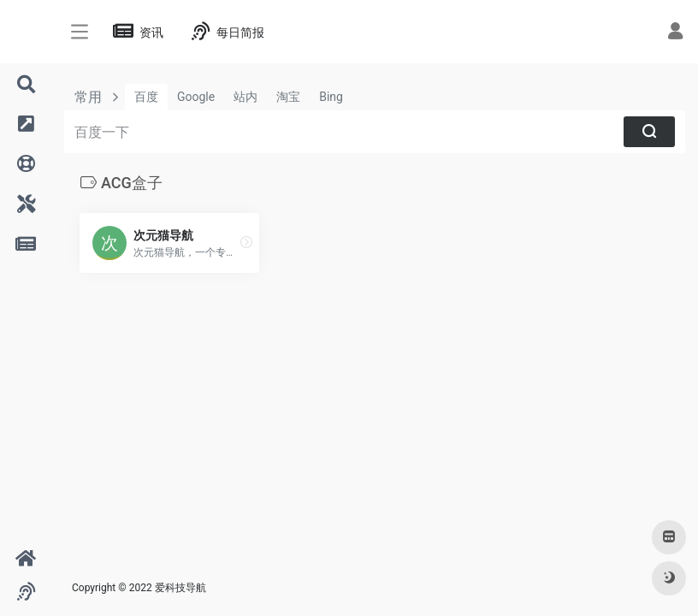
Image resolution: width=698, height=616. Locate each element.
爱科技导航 (180, 588)
